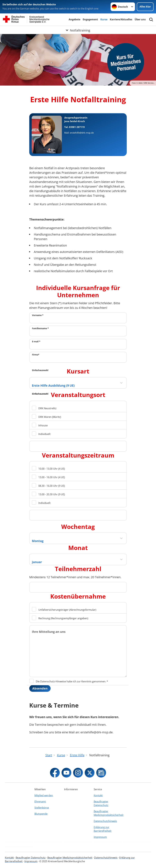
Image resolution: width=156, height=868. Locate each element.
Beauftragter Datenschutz (101, 803)
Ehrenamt (40, 802)
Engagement (90, 19)
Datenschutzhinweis (105, 821)
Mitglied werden (44, 795)
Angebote (74, 19)
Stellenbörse (42, 808)
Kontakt (98, 795)
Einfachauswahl (40, 370)
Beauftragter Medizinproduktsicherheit (108, 813)
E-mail (36, 341)
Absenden (40, 688)
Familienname (40, 328)
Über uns (140, 19)
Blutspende (41, 814)
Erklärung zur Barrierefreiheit (103, 829)
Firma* (36, 355)
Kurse (104, 19)
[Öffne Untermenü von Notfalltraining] (78, 29)
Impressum (100, 837)
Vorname (38, 315)
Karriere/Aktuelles (121, 19)
